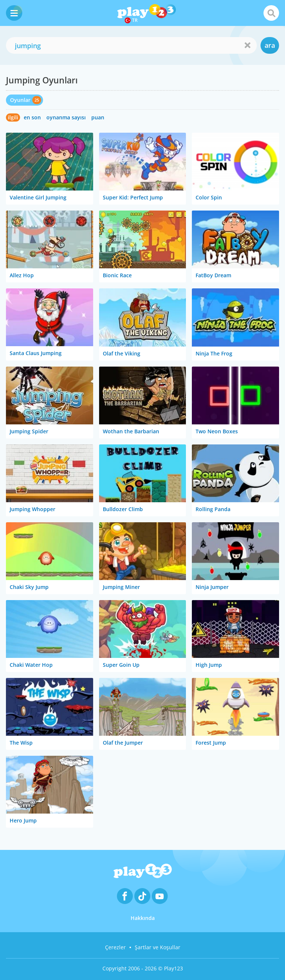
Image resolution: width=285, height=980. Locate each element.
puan (98, 117)
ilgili (13, 117)
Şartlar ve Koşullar (158, 947)
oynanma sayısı (66, 117)
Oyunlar (20, 100)
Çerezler (115, 947)
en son (32, 117)
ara (270, 45)
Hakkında (143, 918)
